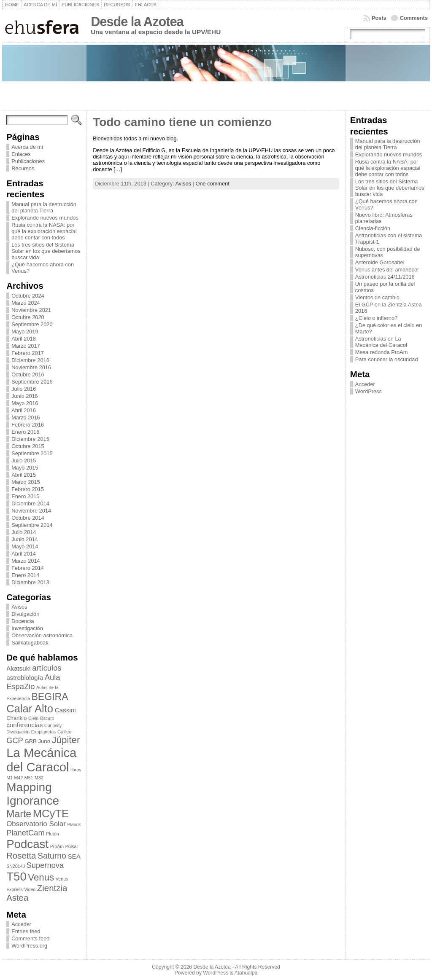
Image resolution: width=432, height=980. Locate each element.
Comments (414, 18)
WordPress (369, 391)
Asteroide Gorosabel (380, 262)
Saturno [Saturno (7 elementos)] (52, 856)
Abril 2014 (24, 554)
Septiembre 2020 (32, 324)
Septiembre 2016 (32, 382)
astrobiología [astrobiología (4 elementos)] (25, 678)
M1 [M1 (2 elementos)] (9, 778)
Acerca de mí (27, 147)
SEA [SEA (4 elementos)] (74, 856)
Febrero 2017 (28, 353)
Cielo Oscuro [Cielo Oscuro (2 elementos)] (41, 718)
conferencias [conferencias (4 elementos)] (24, 725)
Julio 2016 (24, 389)
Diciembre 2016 (30, 360)
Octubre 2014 (28, 518)
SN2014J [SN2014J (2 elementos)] (16, 866)
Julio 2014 (24, 532)
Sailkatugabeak (30, 643)
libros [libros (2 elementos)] (76, 770)
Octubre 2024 (28, 296)
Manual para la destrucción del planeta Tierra (44, 207)
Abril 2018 (24, 339)
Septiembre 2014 (32, 525)
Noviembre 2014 (31, 511)
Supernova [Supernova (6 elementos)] (45, 865)
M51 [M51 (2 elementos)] (29, 778)
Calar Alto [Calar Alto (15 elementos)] (30, 709)
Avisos (19, 607)
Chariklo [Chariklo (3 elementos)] (16, 718)
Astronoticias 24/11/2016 (385, 277)
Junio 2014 (25, 539)
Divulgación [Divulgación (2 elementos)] (18, 732)
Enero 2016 (25, 432)
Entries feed (26, 931)
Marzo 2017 (26, 346)
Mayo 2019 (25, 332)
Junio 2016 (25, 396)
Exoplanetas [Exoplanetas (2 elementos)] (44, 732)
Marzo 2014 (26, 561)
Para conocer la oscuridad (387, 359)
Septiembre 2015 (32, 453)
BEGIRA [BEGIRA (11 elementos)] (50, 697)
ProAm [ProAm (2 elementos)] (57, 846)
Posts (379, 18)
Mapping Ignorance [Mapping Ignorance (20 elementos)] (33, 794)
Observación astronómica (42, 635)
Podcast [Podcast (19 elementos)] (27, 844)
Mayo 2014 (25, 546)
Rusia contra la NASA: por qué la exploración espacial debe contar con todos (44, 231)
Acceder (21, 924)
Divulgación (25, 614)
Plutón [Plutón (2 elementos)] (52, 834)
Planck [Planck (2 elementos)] (74, 824)
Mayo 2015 (25, 468)
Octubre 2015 (28, 446)
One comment (212, 184)
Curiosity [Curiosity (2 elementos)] (53, 725)
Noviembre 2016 (31, 367)
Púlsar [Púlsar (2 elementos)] (72, 846)
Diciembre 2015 (30, 439)
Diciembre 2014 (30, 503)
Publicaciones (28, 161)
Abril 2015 (24, 475)
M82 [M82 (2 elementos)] (39, 778)
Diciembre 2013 (30, 582)
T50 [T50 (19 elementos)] (16, 877)
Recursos (23, 168)
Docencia (23, 621)
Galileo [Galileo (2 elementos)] (64, 732)
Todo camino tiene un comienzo (182, 122)
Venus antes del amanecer (387, 270)
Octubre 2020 (28, 317)
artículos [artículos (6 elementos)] (47, 668)
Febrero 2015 (28, 489)
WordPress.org (29, 946)
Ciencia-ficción (373, 228)
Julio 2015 (24, 460)
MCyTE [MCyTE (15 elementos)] (51, 814)
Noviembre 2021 (31, 310)
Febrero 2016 (28, 425)
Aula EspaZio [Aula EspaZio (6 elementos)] (33, 682)
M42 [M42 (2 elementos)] (19, 778)
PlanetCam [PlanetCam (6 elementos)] (26, 833)
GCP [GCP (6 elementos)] (15, 740)
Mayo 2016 (25, 403)
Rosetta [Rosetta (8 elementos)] (21, 856)
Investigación (27, 628)
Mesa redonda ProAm (381, 352)
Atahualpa (246, 973)
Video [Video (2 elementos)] (30, 889)
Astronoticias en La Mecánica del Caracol (381, 342)
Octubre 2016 (28, 375)
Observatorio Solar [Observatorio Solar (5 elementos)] (36, 824)
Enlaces (21, 154)
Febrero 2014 (28, 568)
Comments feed (30, 938)
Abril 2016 (24, 410)
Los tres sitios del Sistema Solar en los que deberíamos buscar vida (46, 251)
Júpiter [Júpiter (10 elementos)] (66, 740)
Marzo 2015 (26, 482)
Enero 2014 (25, 575)
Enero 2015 (25, 496)
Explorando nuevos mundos (45, 218)
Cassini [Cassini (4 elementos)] (65, 710)
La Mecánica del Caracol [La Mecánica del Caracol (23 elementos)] (41, 760)
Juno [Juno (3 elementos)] (44, 741)
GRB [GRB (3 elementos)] (30, 741)
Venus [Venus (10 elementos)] (41, 877)
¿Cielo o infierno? (376, 318)
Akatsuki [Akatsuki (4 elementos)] (19, 668)
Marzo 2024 (26, 303)
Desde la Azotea (137, 22)
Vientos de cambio (377, 297)
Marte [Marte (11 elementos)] (19, 814)
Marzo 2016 (26, 418)
